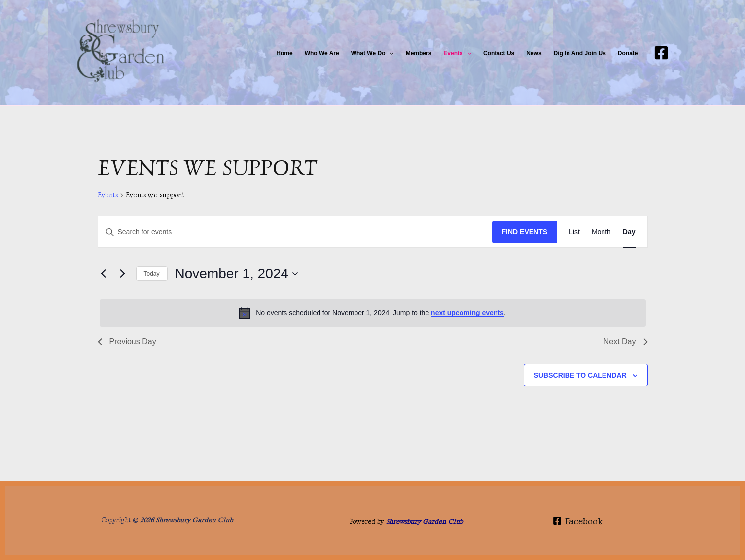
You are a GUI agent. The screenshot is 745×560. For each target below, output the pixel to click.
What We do (372, 53)
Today (152, 274)
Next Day (626, 341)
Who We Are (322, 53)
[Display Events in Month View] (601, 232)
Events (457, 53)
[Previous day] (104, 274)
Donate (628, 53)
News (534, 53)
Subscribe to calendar (580, 375)
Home (284, 53)
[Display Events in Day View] (629, 232)
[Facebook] (661, 53)
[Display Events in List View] (574, 232)
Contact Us (499, 53)
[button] (389, 53)
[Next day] (123, 274)
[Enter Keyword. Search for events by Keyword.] (295, 232)
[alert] (373, 313)
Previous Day (127, 341)
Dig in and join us (580, 53)
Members (419, 53)
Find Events (525, 232)
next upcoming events (467, 313)
